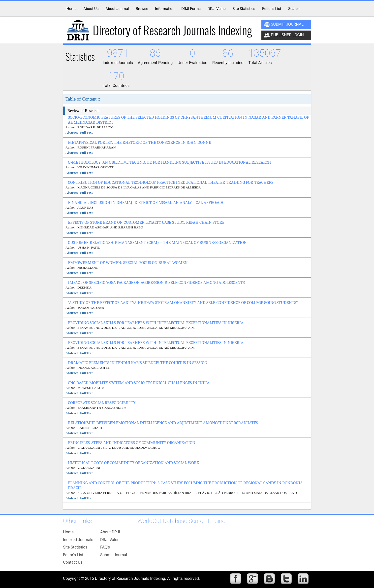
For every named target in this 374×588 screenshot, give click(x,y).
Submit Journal (284, 25)
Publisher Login (284, 35)
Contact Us (73, 562)
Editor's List (73, 555)
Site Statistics (75, 547)
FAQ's (105, 547)
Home (68, 532)
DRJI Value (110, 540)
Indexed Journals (78, 540)
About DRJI (110, 532)
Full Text (86, 132)
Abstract (72, 132)
